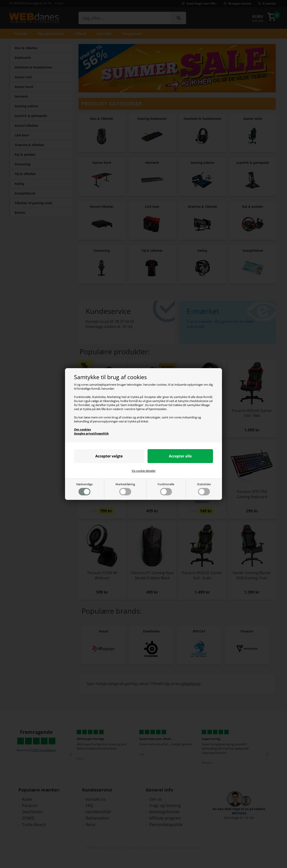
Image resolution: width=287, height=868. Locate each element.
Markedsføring (125, 489)
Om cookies (82, 429)
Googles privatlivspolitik (91, 433)
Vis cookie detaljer (144, 471)
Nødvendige (84, 489)
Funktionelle (166, 489)
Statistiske (204, 489)
